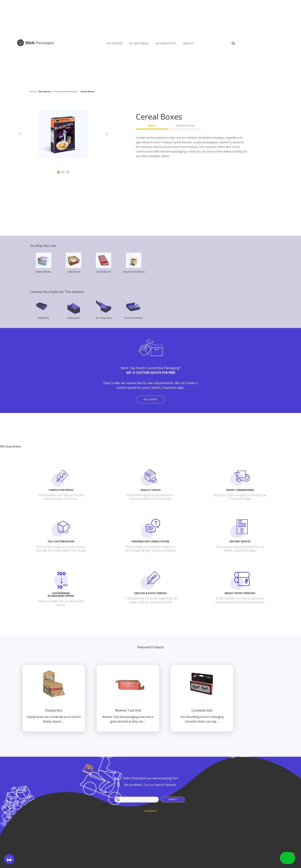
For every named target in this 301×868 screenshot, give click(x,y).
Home (33, 92)
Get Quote (150, 399)
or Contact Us (151, 811)
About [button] (152, 126)
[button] (9, 860)
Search (173, 799)
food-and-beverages (66, 92)
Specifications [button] (185, 126)
